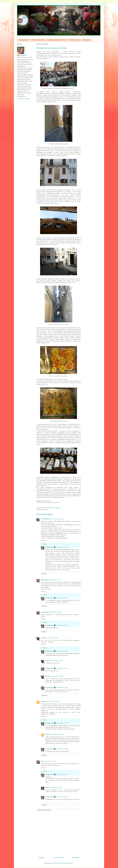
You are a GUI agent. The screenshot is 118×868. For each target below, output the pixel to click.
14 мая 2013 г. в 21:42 (62, 775)
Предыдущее (76, 858)
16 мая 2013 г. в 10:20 (62, 687)
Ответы (45, 544)
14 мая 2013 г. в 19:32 (53, 702)
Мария (47, 787)
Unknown (44, 702)
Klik (42, 761)
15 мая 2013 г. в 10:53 (57, 734)
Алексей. (43, 638)
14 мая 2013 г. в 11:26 (57, 519)
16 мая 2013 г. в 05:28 (57, 676)
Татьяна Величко (46, 519)
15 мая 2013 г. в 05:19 (57, 661)
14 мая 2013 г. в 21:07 (62, 598)
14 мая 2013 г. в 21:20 (50, 761)
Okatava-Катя (45, 612)
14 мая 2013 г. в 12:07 (56, 580)
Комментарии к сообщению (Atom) (63, 863)
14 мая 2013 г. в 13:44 (53, 638)
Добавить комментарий (44, 810)
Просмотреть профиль (23, 99)
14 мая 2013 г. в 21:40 (62, 723)
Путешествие (45, 510)
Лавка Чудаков (86, 40)
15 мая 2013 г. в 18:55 (62, 749)
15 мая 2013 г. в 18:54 (62, 668)
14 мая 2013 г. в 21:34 (62, 651)
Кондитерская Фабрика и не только (57, 40)
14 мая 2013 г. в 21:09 (62, 625)
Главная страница (23, 40)
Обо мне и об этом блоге (38, 40)
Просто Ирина (45, 580)
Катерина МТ (49, 547)
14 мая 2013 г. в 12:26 (55, 612)
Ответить (43, 540)
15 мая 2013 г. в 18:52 (62, 797)
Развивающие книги (74, 40)
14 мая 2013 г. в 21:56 (56, 787)
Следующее (41, 858)
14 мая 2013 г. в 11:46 (62, 547)
